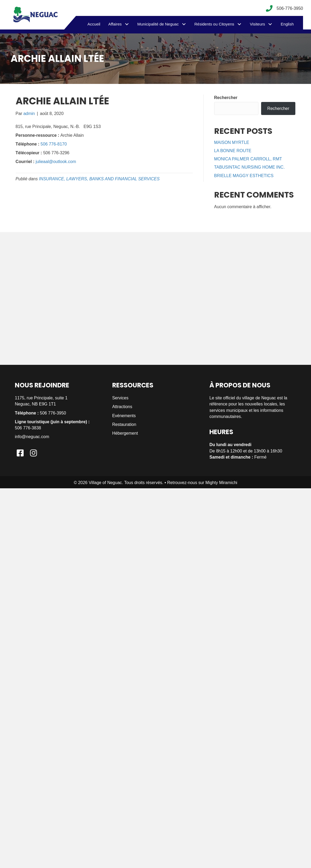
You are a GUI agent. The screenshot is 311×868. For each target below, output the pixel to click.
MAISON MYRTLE (232, 142)
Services (120, 398)
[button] (127, 24)
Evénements (124, 416)
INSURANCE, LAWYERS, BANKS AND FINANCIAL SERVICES (99, 179)
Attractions (122, 407)
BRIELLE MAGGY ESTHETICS (244, 176)
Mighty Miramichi (221, 483)
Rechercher (226, 98)
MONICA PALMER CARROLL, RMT (248, 159)
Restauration (124, 424)
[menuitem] (287, 24)
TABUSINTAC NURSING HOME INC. (249, 167)
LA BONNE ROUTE (233, 151)
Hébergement (125, 433)
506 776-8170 (54, 144)
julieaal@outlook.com (56, 162)
